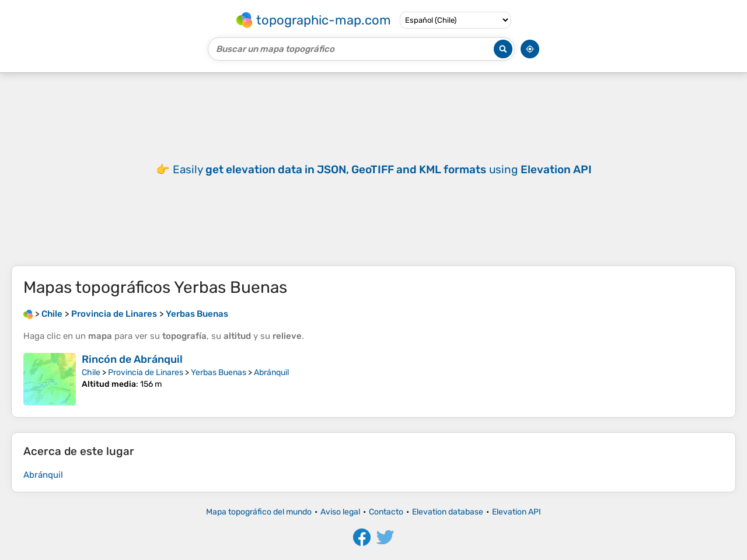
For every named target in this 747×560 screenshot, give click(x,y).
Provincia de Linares (146, 372)
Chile (91, 372)
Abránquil (271, 372)
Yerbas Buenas (219, 372)
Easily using (382, 169)
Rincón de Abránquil (132, 359)
